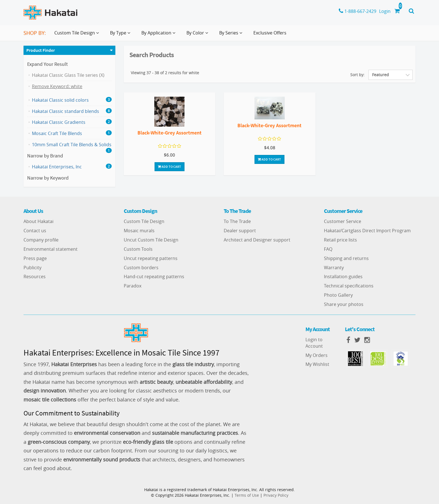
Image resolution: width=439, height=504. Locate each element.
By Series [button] (232, 35)
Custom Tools (138, 249)
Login (385, 11)
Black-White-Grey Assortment (170, 133)
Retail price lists (340, 240)
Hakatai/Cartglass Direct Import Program (367, 231)
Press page (35, 258)
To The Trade (237, 221)
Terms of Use (247, 495)
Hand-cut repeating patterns (154, 277)
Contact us (35, 231)
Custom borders (141, 268)
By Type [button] (121, 35)
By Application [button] (159, 35)
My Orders (317, 355)
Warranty (334, 268)
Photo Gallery (338, 295)
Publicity (32, 268)
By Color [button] (198, 35)
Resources (35, 277)
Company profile (41, 240)
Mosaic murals (139, 231)
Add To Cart (170, 167)
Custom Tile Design (144, 221)
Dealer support (240, 231)
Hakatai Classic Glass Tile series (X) (68, 75)
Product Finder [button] (41, 50)
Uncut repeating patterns (151, 258)
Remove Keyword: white (57, 86)
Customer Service (343, 221)
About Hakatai (38, 221)
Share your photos (344, 304)
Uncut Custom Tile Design (151, 240)
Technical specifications (349, 286)
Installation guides (343, 277)
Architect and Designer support (257, 240)
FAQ (328, 249)
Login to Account (314, 343)
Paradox (133, 286)
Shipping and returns (346, 258)
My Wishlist (317, 364)
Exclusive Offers (270, 33)
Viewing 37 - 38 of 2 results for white (165, 73)
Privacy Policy (276, 495)
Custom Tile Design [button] (78, 35)
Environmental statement (51, 249)
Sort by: (357, 75)
